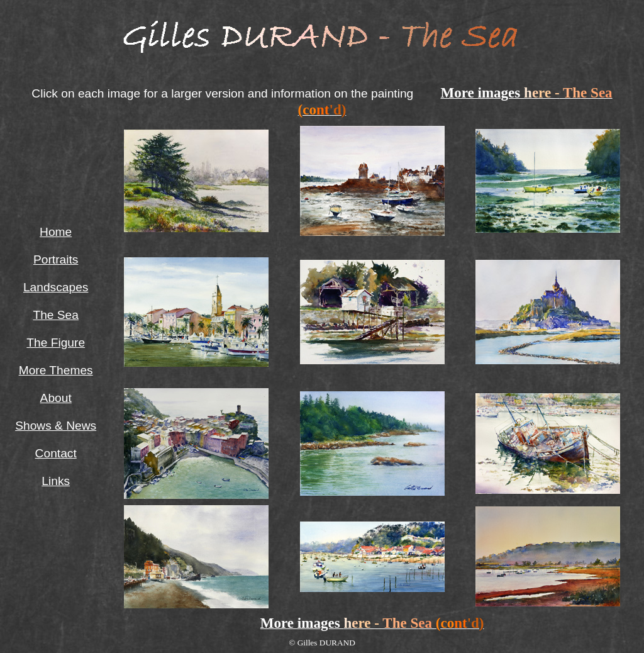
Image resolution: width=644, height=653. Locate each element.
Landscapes (56, 287)
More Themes (56, 370)
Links (56, 481)
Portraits (56, 260)
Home (56, 232)
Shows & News (56, 426)
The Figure (56, 343)
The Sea (56, 315)
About (56, 398)
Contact (56, 453)
